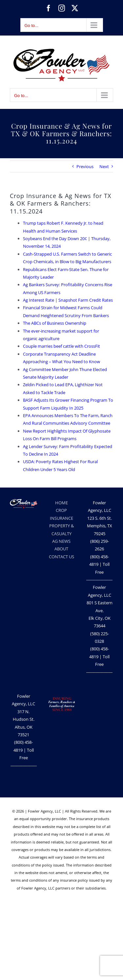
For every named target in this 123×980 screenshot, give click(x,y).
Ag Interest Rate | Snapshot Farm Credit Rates (68, 300)
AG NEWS (61, 541)
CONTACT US (61, 557)
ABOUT (61, 549)
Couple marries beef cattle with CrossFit (61, 346)
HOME (61, 503)
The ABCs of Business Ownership (55, 323)
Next (104, 166)
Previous (85, 166)
